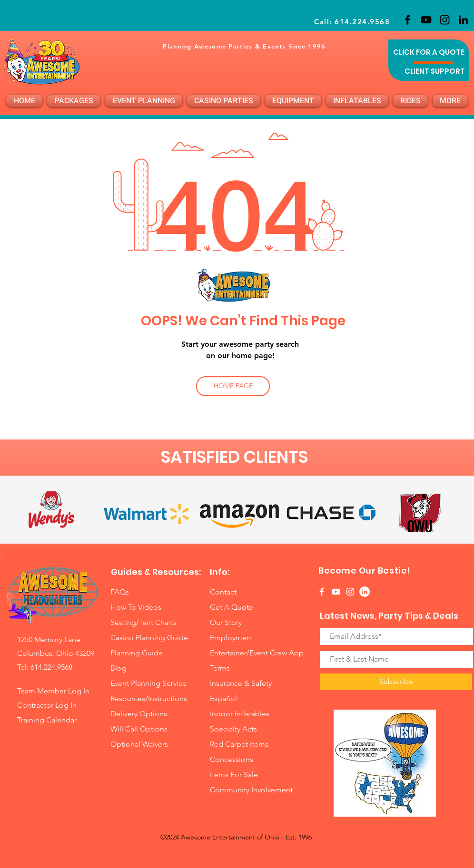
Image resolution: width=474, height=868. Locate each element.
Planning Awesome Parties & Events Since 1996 (244, 46)
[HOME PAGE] (233, 386)
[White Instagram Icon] (350, 592)
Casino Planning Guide (149, 638)
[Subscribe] (396, 682)
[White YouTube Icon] (336, 592)
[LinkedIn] (463, 20)
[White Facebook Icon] (322, 592)
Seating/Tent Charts (143, 622)
